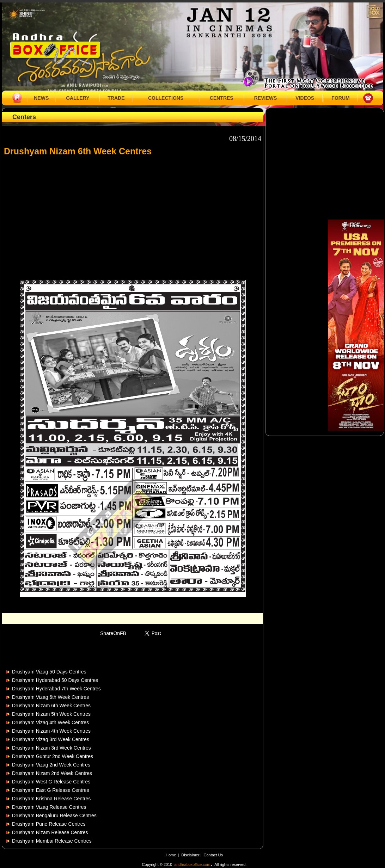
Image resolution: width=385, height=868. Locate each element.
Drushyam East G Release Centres (51, 790)
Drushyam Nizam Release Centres (50, 832)
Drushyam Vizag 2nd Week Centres (51, 765)
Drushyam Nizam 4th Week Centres (51, 731)
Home (171, 855)
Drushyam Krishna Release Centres (51, 799)
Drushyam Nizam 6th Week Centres (51, 706)
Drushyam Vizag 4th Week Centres (50, 722)
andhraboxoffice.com (192, 864)
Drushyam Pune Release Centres (49, 824)
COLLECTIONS (166, 98)
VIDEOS (305, 98)
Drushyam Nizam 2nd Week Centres (52, 773)
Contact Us (213, 855)
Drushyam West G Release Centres (51, 782)
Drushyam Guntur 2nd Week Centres (53, 756)
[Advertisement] (133, 215)
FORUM (340, 98)
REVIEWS (266, 98)
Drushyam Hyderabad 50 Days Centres (55, 680)
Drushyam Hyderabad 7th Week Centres (56, 689)
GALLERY (78, 98)
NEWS (41, 98)
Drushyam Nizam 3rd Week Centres (51, 748)
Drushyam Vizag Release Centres (49, 807)
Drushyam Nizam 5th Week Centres (51, 714)
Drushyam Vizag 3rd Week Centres (51, 739)
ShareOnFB (113, 633)
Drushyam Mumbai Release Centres (52, 841)
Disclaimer (191, 855)
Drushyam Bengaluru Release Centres (54, 815)
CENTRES (222, 98)
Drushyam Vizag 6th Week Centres (50, 697)
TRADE (116, 98)
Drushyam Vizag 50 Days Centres (49, 672)
